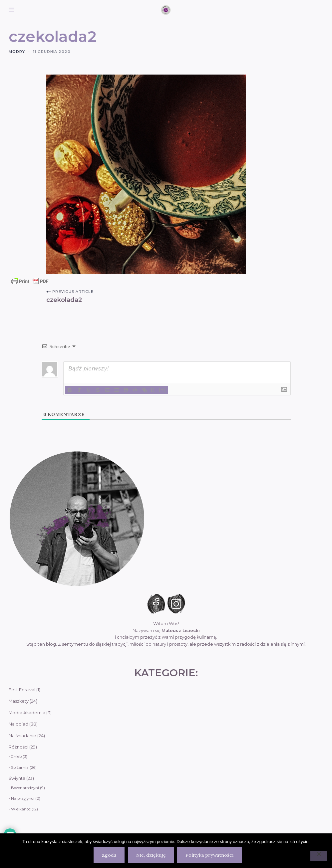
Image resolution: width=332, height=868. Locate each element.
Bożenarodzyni (25, 788)
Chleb (16, 757)
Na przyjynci (23, 798)
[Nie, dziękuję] (319, 856)
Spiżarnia (20, 767)
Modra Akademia (27, 713)
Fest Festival (22, 690)
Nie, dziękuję (151, 855)
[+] (163, 390)
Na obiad (18, 724)
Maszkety (19, 701)
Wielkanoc (21, 809)
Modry (17, 52)
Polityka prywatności (209, 855)
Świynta (17, 778)
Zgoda (109, 855)
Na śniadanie (22, 736)
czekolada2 (64, 300)
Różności (18, 747)
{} (153, 390)
